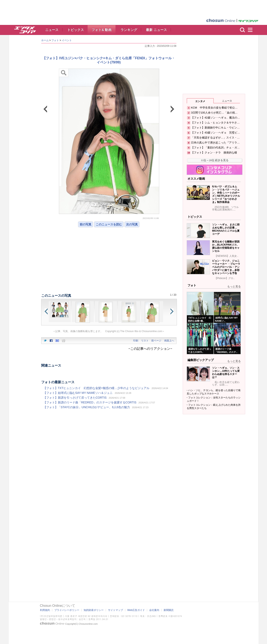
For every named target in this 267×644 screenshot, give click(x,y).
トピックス (76, 30)
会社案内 (154, 610)
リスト (145, 341)
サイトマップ (115, 610)
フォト (55, 40)
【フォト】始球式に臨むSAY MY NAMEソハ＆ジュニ (78, 393)
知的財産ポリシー (94, 610)
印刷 (136, 341)
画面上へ (169, 341)
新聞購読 (169, 610)
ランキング (129, 30)
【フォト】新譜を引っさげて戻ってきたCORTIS (75, 398)
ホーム (45, 40)
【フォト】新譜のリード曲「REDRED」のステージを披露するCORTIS (90, 402)
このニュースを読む (109, 224)
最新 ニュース (156, 30)
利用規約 (45, 610)
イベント (67, 40)
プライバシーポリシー (67, 610)
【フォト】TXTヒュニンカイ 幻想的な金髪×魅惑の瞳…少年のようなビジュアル (96, 388)
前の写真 (86, 224)
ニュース (52, 30)
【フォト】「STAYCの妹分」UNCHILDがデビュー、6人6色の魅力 (87, 407)
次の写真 (132, 224)
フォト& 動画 (102, 30)
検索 (242, 30)
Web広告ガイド (136, 610)
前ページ (156, 341)
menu (252, 30)
